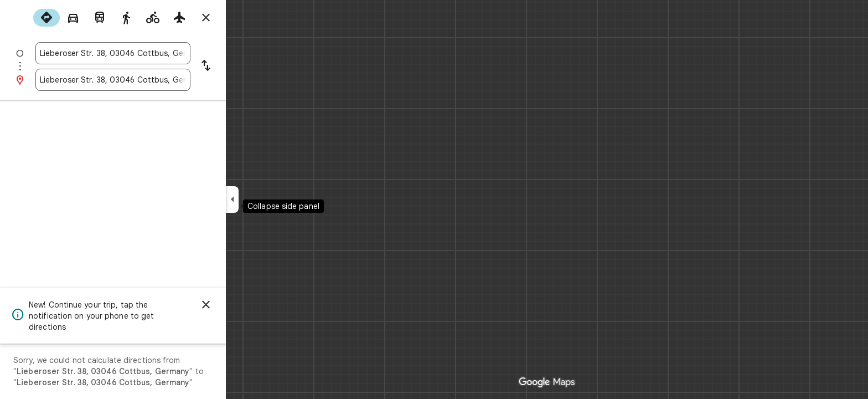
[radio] (86, 18)
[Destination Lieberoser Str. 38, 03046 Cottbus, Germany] (153, 80)
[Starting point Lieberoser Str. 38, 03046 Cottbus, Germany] (153, 53)
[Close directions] (246, 18)
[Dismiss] (246, 305)
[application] (434, 199)
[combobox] (153, 53)
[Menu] (20, 19)
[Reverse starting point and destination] (246, 66)
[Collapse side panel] (272, 199)
